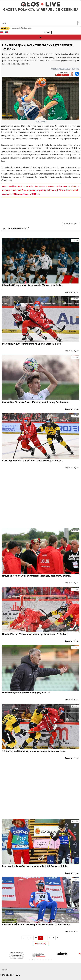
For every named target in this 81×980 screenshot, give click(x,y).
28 (36, 938)
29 (40, 938)
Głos (8, 975)
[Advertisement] (40, 499)
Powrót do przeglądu (71, 223)
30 (45, 938)
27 (31, 938)
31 (50, 938)
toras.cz (17, 975)
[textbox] (39, 23)
